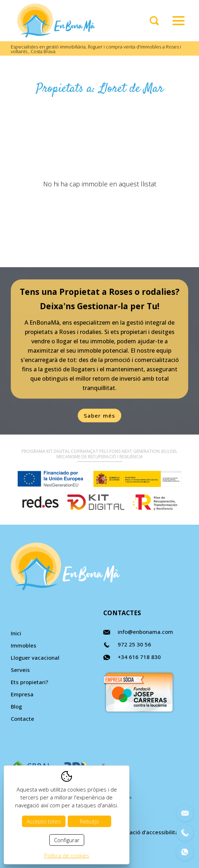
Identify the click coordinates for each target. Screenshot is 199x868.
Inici (16, 633)
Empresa (22, 694)
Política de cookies (67, 855)
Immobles (24, 645)
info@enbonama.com (145, 632)
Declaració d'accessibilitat (147, 832)
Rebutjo (89, 821)
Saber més (100, 416)
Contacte (22, 719)
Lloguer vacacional (35, 658)
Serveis (20, 670)
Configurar (67, 840)
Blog (16, 706)
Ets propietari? (30, 682)
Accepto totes (44, 821)
